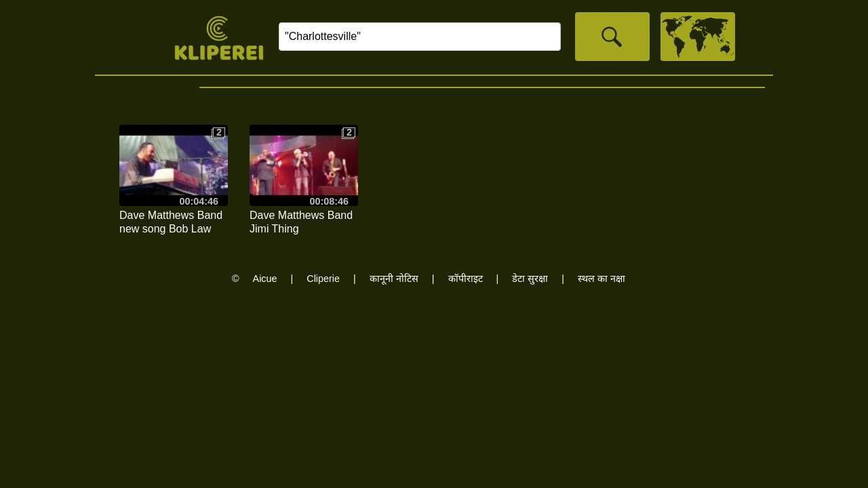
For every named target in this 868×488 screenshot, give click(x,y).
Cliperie (323, 279)
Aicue (265, 279)
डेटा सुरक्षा (530, 279)
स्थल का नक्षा (601, 279)
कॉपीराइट (466, 279)
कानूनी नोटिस (394, 279)
